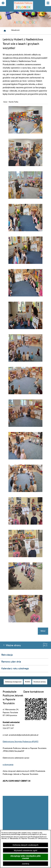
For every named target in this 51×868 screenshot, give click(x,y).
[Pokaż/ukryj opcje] (3, 3)
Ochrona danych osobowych (26, 845)
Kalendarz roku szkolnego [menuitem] (15, 669)
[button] (25, 133)
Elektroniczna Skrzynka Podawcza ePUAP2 (21, 742)
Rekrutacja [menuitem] (7, 655)
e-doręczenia (8, 765)
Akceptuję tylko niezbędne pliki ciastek (26, 857)
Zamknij (26, 864)
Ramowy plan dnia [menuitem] (11, 662)
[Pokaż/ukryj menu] (48, 3)
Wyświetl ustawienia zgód (26, 850)
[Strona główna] (5, 31)
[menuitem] (13, 682)
